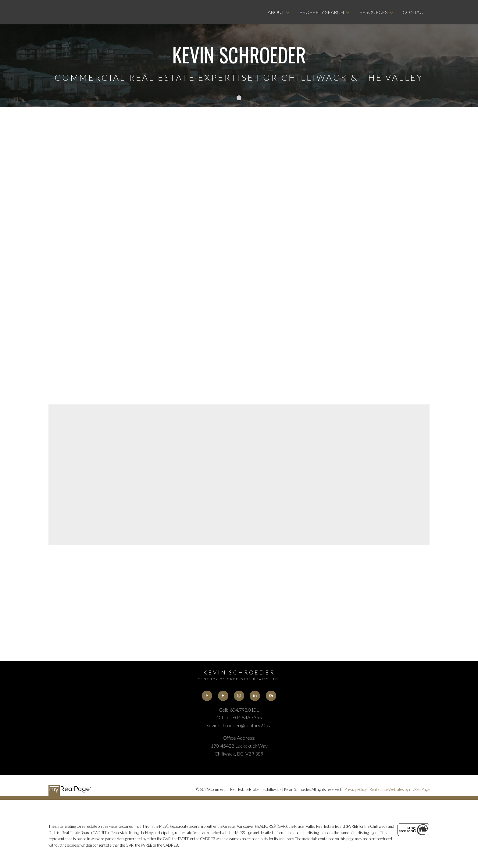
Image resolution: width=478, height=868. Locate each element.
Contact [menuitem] (414, 12)
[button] (207, 696)
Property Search (322, 12)
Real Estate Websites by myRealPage (400, 790)
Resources (374, 12)
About (276, 12)
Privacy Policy (356, 790)
